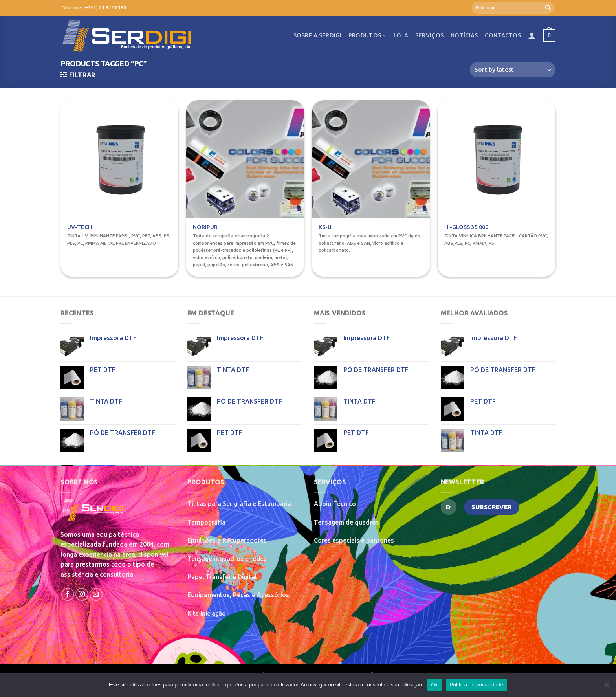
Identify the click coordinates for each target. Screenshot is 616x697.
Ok (434, 685)
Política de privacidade (477, 685)
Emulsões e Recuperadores (227, 540)
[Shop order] (513, 70)
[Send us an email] (96, 594)
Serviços (429, 35)
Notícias (464, 35)
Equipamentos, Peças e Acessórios (238, 595)
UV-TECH (80, 227)
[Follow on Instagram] (82, 594)
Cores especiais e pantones (354, 540)
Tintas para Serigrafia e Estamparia (239, 504)
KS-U (325, 227)
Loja (401, 35)
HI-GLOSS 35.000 (466, 227)
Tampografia (206, 522)
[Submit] (548, 8)
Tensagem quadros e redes (227, 559)
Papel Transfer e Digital (222, 577)
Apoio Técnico (335, 504)
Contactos (503, 35)
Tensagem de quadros (346, 522)
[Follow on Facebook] (68, 594)
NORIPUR (205, 227)
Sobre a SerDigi (317, 35)
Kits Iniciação (207, 613)
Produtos (368, 36)
